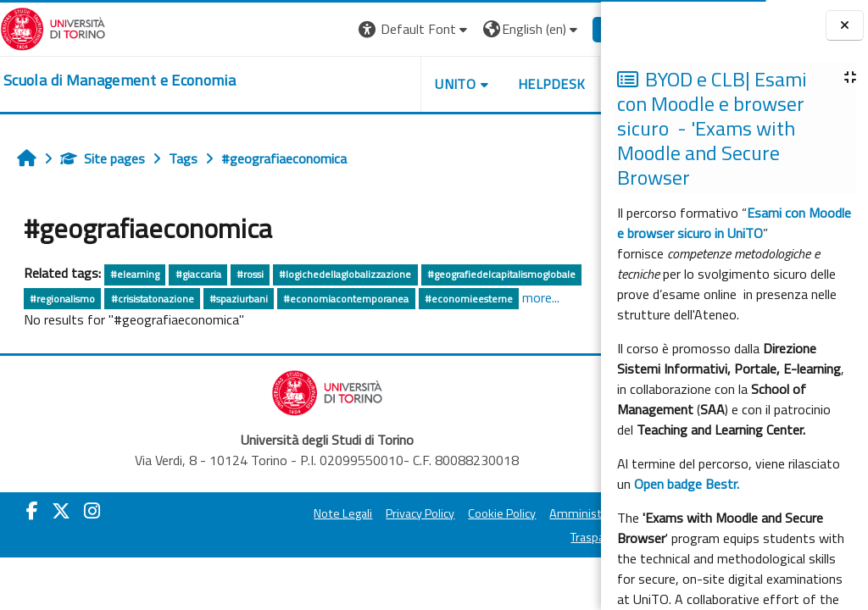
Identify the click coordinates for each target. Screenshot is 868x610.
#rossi (250, 274)
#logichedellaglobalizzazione (345, 274)
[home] (120, 80)
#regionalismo (62, 299)
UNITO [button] (403, 84)
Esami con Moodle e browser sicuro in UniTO (734, 223)
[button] (362, 29)
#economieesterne (469, 299)
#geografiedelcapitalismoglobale (501, 274)
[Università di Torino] (53, 27)
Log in (570, 29)
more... (541, 297)
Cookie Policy (449, 513)
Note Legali (290, 513)
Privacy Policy (367, 513)
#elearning (135, 274)
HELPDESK (498, 84)
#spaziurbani (239, 299)
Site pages (103, 158)
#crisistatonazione (153, 299)
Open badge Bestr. (687, 484)
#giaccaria (198, 274)
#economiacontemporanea (346, 299)
